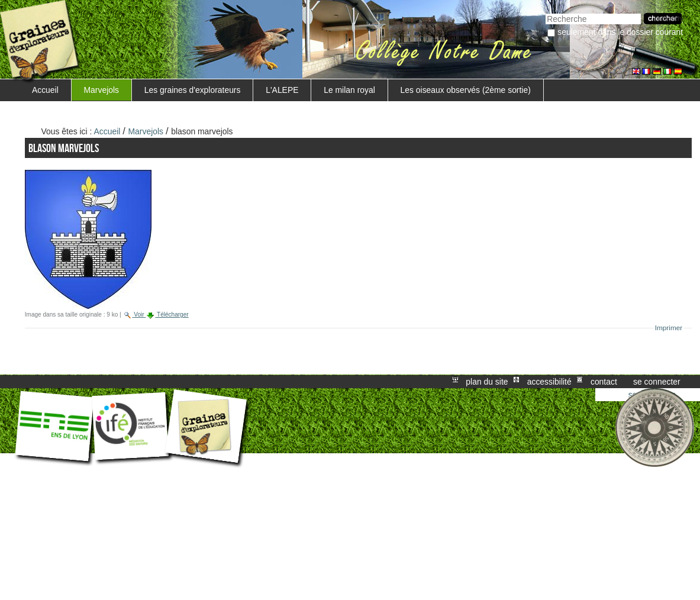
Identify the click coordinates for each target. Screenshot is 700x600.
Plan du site (487, 382)
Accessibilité (549, 382)
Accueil (45, 90)
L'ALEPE (282, 90)
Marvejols (102, 90)
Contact (604, 382)
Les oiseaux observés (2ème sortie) (466, 90)
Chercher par (545, 12)
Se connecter (657, 382)
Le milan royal (349, 90)
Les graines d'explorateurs (193, 90)
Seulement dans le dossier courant (620, 32)
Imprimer (669, 328)
